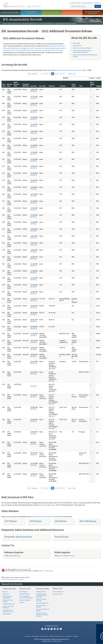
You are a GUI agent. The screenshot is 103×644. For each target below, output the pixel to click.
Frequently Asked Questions (18, 537)
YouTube (55, 629)
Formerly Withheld (26, 85)
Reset (99, 78)
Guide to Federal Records (41, 600)
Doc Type (43, 86)
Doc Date (34, 86)
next (70, 74)
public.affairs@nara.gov (67, 556)
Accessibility (35, 636)
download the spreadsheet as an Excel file (70, 70)
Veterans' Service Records (31, 13)
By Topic (5, 592)
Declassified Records (42, 603)
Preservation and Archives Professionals (26, 597)
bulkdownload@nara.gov (47, 505)
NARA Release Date (17, 84)
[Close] (101, 626)
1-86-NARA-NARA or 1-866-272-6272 (51, 641)
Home (5, 23)
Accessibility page (48, 571)
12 (50, 74)
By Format (6, 594)
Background (77, 46)
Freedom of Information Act (57, 636)
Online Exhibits (7, 614)
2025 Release (11, 521)
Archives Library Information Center (8, 611)
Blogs (58, 629)
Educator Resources (51, 12)
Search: (65, 78)
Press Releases (61, 537)
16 (61, 74)
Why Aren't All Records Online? (43, 610)
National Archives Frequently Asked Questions (41, 595)
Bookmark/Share (87, 3)
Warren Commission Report (82, 48)
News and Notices (58, 592)
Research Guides (43, 589)
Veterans (22, 602)
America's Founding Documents (93, 13)
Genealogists (23, 592)
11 (47, 74)
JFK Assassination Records (30, 23)
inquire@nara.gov (15, 556)
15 (58, 74)
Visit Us (72, 12)
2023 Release (36, 521)
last (74, 74)
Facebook (42, 629)
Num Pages (92, 84)
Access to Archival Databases (8, 607)
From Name (74, 85)
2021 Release (61, 521)
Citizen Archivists (75, 3)
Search (98, 6)
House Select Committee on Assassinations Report (82, 51)
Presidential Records (9, 604)
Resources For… (26, 589)
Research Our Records (10, 12)
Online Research (9, 589)
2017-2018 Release (88, 521)
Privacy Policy (44, 636)
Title (81, 86)
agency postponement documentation (44, 517)
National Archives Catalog (8, 601)
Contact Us (97, 3)
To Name (62, 86)
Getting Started (41, 592)
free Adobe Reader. (24, 569)
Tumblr (52, 629)
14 (55, 74)
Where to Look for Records (41, 606)
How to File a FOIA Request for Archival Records (42, 615)
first (29, 74)
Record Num (10, 85)
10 (44, 74)
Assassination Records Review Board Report (85, 56)
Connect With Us (51, 626)
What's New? (58, 589)
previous (35, 74)
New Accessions (58, 594)
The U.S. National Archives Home (22, 5)
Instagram (48, 629)
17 (64, 74)
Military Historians (25, 594)
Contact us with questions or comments (13, 579)
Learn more (86, 641)
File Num (52, 86)
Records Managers (25, 600)
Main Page (77, 43)
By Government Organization (7, 597)
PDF (32, 91)
